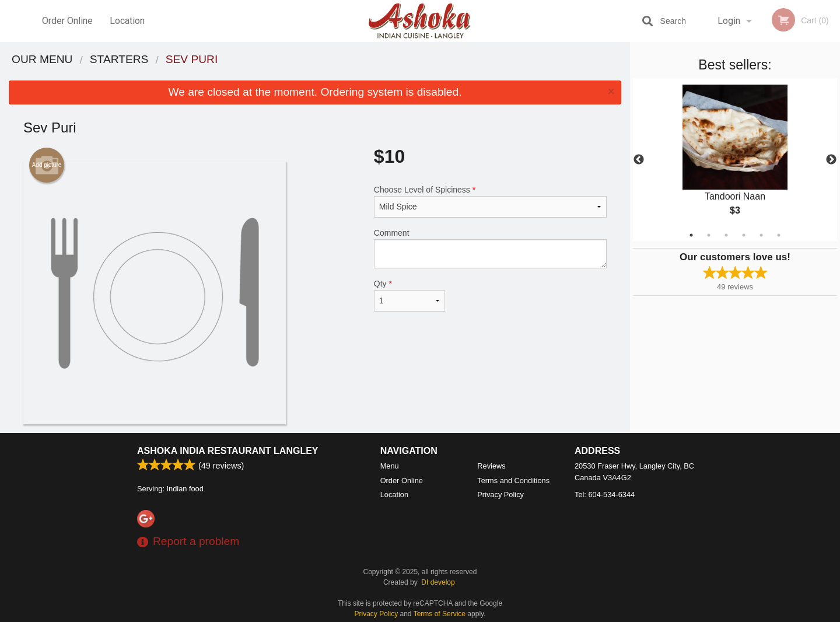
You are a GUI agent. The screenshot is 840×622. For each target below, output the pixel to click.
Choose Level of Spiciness (490, 201)
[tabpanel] (735, 160)
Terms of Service (440, 614)
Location (127, 21)
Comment (490, 248)
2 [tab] (709, 235)
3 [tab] (726, 235)
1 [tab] (691, 235)
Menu (390, 466)
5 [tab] (761, 235)
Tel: (605, 495)
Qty (409, 295)
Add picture (47, 165)
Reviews (491, 466)
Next (831, 160)
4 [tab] (744, 235)
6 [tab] (779, 235)
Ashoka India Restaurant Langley (228, 451)
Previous (639, 160)
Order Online (67, 21)
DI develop (438, 582)
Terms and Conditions (513, 481)
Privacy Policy (501, 495)
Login (729, 21)
